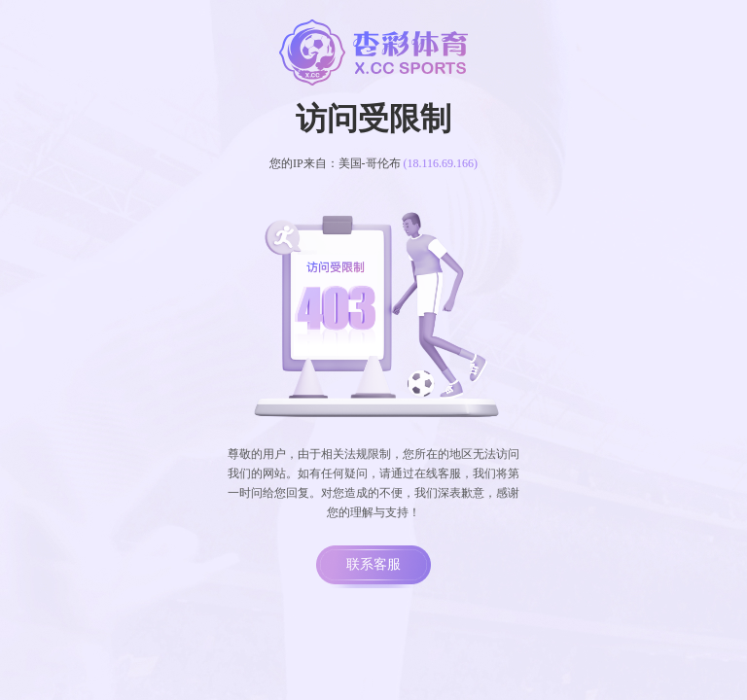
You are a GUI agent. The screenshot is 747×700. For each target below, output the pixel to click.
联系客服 (373, 564)
